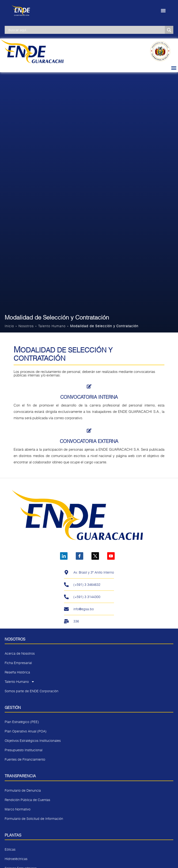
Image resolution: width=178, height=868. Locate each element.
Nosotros (26, 327)
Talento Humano (52, 327)
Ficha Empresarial (18, 663)
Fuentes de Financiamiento (25, 759)
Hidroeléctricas (16, 859)
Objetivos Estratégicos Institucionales (33, 741)
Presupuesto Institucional (24, 750)
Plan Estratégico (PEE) (22, 722)
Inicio (9, 327)
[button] (163, 11)
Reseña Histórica (17, 672)
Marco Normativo (18, 809)
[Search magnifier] (169, 30)
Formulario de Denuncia (23, 790)
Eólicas (10, 849)
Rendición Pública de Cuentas (27, 800)
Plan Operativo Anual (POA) (26, 731)
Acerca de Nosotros (20, 653)
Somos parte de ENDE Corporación (32, 691)
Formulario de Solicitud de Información (34, 819)
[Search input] (86, 30)
